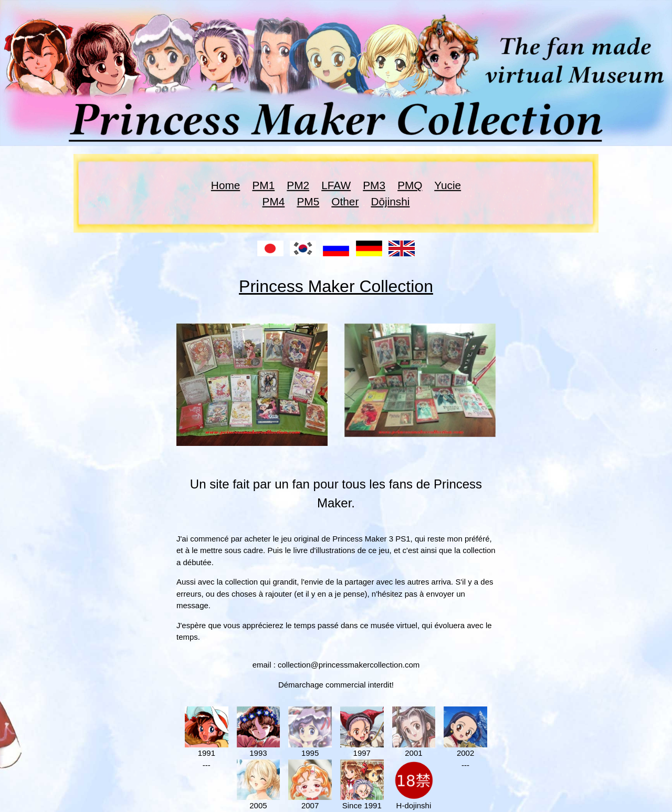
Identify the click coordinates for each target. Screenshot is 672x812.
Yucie (448, 185)
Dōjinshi (390, 201)
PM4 (274, 201)
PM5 (308, 201)
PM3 (374, 185)
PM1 (263, 185)
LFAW (336, 185)
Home (225, 185)
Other (345, 201)
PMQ (410, 185)
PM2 (298, 185)
